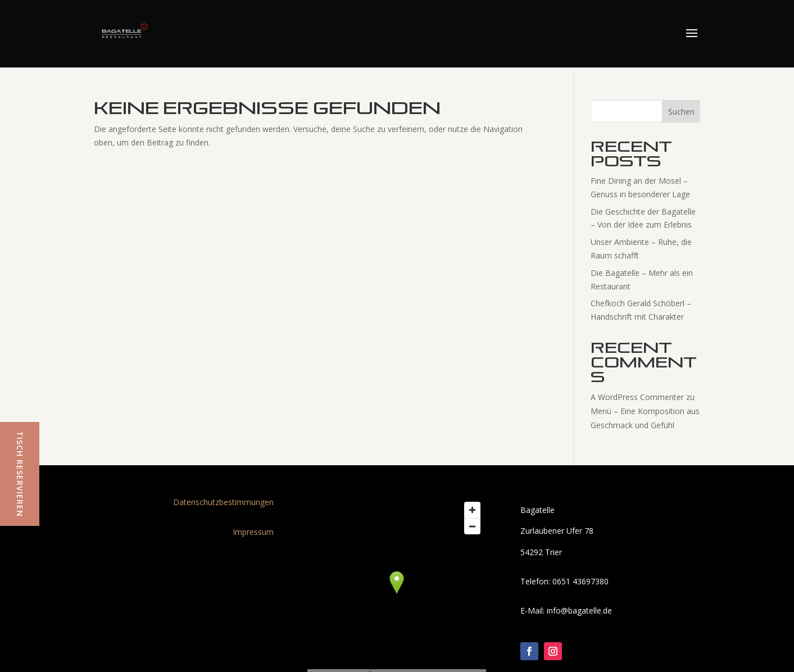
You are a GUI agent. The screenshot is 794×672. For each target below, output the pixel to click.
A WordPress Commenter (637, 397)
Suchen (681, 112)
